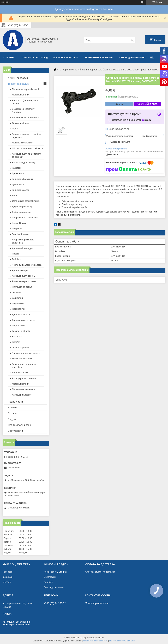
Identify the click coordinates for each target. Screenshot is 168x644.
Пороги (16, 254)
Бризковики (18, 173)
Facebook (7, 572)
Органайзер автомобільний (26, 201)
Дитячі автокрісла (21, 314)
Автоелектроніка (20, 373)
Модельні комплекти (23, 143)
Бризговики (50, 577)
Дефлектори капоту (22, 207)
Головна (9, 57)
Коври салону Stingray (55, 572)
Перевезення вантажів (24, 389)
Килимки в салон (21, 190)
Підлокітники (19, 326)
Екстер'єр (17, 336)
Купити (119, 104)
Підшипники (18, 303)
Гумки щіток (18, 184)
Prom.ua (100, 638)
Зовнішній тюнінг (21, 234)
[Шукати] (132, 40)
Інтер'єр (16, 342)
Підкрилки (17, 229)
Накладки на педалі (22, 287)
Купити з (147, 104)
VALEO (16, 195)
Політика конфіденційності (122, 641)
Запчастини (18, 298)
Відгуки (12, 419)
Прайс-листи (15, 402)
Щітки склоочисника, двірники (27, 148)
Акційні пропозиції (18, 78)
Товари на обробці (22, 331)
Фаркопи (16, 292)
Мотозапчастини (20, 95)
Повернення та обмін (99, 57)
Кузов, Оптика (19, 223)
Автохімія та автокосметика (26, 353)
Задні (15, 129)
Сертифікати (15, 431)
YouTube (7, 582)
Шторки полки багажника (25, 218)
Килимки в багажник (22, 179)
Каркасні (16, 168)
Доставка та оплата (66, 57)
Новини (12, 407)
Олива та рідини (20, 123)
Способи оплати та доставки (100, 572)
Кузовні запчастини (22, 359)
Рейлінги (16, 259)
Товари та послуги (33, 57)
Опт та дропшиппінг (132, 57)
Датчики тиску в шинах (24, 320)
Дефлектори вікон (21, 212)
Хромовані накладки (23, 248)
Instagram (8, 577)
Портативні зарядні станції (26, 89)
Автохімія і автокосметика (25, 117)
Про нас (13, 413)
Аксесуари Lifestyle (22, 395)
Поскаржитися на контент (95, 641)
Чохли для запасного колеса (27, 265)
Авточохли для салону (24, 162)
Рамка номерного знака (24, 281)
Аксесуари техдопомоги (24, 378)
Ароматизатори (20, 270)
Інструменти (18, 309)
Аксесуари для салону (24, 276)
